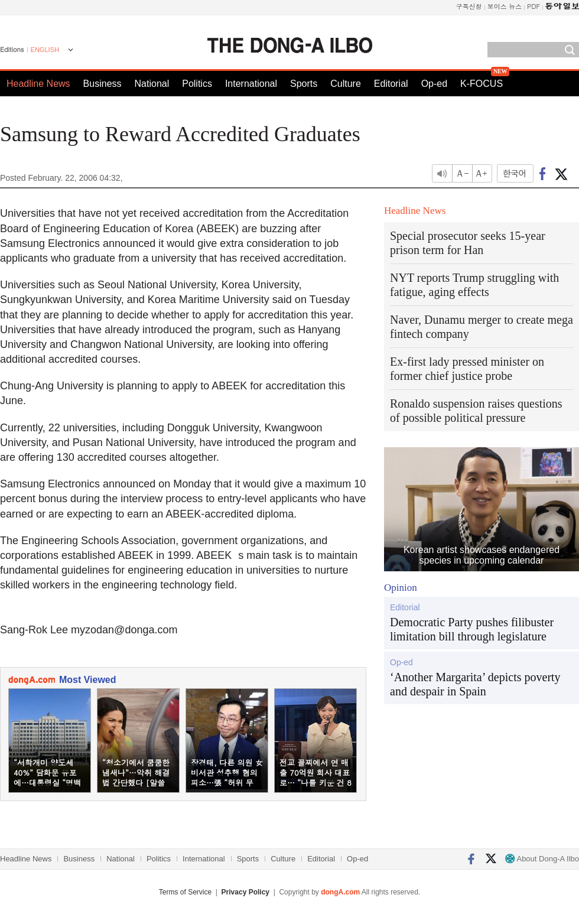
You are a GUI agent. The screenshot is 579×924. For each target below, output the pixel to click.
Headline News (38, 84)
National (152, 84)
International (251, 84)
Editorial (391, 84)
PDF (534, 6)
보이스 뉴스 (505, 6)
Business (103, 84)
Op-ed (434, 84)
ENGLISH (45, 50)
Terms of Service (185, 892)
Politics (197, 84)
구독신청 (469, 6)
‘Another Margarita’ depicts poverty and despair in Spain (475, 684)
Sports (304, 84)
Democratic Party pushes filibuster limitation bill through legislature (472, 629)
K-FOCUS (482, 84)
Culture (346, 84)
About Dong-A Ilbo (542, 859)
